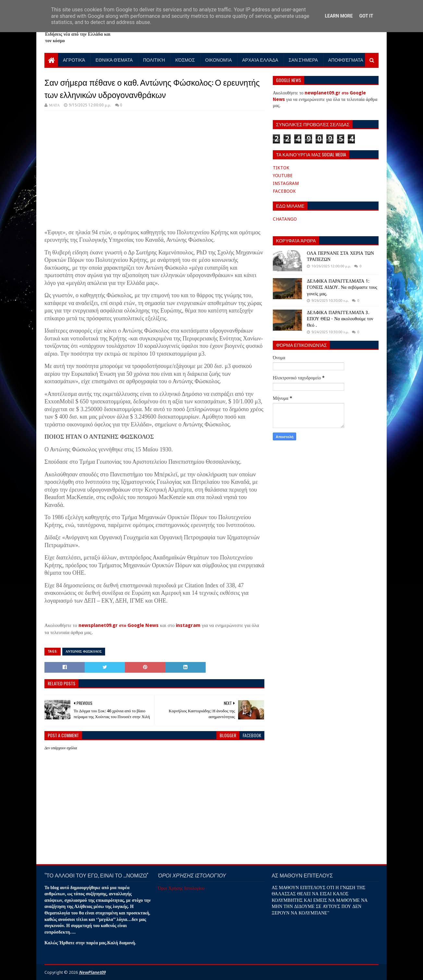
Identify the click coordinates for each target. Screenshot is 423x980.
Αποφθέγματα (346, 60)
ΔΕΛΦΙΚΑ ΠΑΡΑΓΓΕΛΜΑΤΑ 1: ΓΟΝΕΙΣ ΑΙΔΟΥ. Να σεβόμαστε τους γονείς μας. (342, 287)
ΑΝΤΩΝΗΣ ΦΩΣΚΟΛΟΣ (84, 651)
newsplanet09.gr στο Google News (119, 625)
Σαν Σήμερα (303, 60)
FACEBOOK (284, 191)
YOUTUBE (283, 176)
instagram (188, 625)
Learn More (339, 16)
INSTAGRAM (286, 183)
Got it (366, 16)
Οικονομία (219, 60)
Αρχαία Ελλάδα (260, 60)
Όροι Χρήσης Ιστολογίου (181, 888)
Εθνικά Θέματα (114, 60)
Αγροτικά (74, 60)
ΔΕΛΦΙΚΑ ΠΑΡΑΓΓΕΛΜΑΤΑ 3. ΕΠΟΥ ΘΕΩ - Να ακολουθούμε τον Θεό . (340, 319)
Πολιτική (154, 60)
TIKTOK (281, 168)
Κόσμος (185, 60)
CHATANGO (285, 219)
